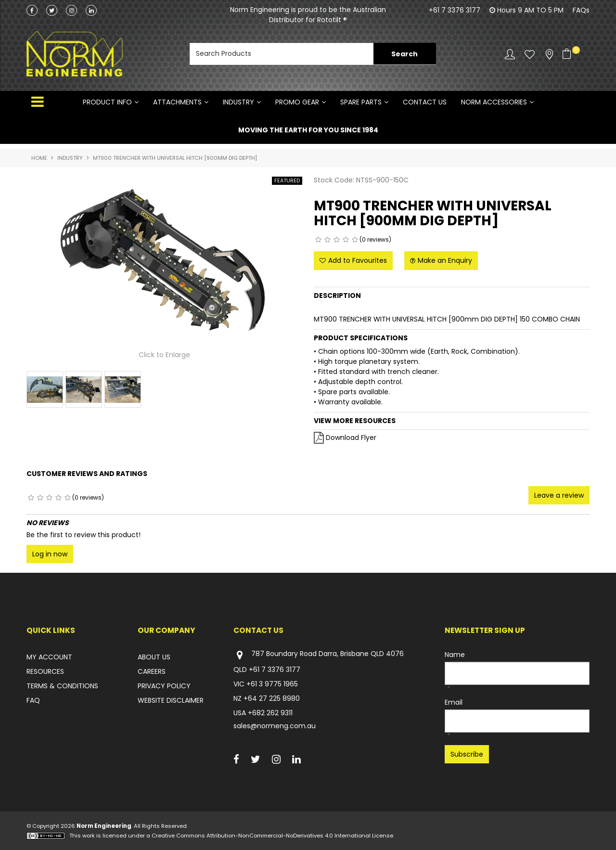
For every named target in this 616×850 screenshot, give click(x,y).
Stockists (549, 54)
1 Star (318, 240)
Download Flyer (351, 438)
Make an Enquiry (445, 260)
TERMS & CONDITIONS (62, 686)
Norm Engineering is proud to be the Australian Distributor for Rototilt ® (308, 15)
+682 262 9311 (270, 713)
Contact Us (425, 102)
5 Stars (355, 240)
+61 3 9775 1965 (272, 684)
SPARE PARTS (361, 102)
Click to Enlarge (164, 355)
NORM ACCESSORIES (494, 102)
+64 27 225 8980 (272, 698)
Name (455, 655)
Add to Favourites (358, 260)
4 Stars (346, 240)
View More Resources (355, 421)
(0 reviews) (375, 239)
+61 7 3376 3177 (455, 10)
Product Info (107, 102)
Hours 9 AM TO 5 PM (530, 10)
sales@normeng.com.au (275, 726)
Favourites (530, 54)
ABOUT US (154, 657)
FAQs (581, 10)
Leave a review (559, 495)
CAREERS (152, 671)
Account (510, 54)
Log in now (50, 554)
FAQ (33, 700)
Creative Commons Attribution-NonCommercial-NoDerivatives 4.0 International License (272, 836)
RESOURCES (45, 671)
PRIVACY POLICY (164, 686)
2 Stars (327, 240)
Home (39, 158)
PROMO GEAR (297, 102)
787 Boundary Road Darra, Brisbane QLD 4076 (319, 655)
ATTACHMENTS (177, 102)
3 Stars (337, 240)
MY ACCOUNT (49, 657)
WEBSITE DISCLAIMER (171, 700)
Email (454, 702)
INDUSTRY (238, 102)
